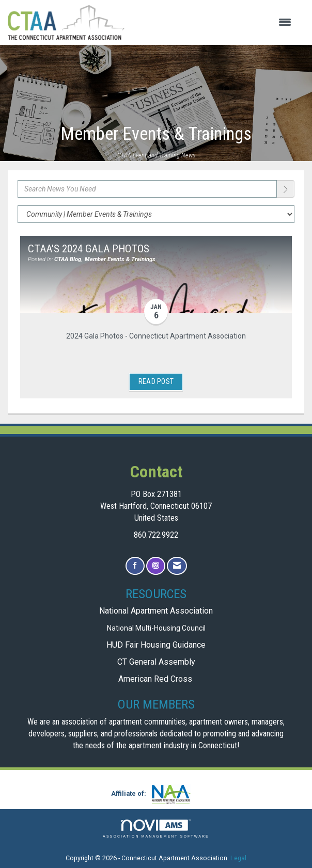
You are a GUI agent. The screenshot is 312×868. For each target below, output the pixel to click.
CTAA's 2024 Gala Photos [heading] (89, 249)
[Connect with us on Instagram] (156, 566)
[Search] (286, 189)
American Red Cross (156, 679)
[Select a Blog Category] (156, 214)
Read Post (156, 381)
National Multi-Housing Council (156, 628)
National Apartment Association (156, 611)
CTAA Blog (68, 259)
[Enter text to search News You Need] (147, 189)
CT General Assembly (156, 662)
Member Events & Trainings (120, 259)
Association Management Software (156, 829)
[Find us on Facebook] (135, 566)
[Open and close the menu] (213, 23)
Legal (238, 858)
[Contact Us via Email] (177, 566)
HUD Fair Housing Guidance (156, 645)
